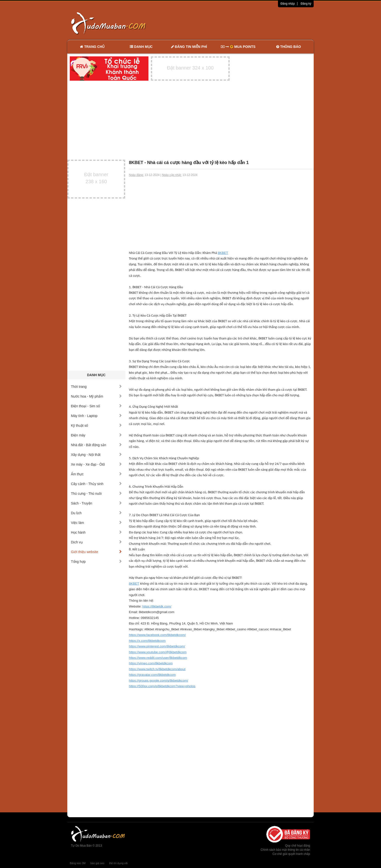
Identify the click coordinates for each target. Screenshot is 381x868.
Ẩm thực (96, 474)
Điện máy (96, 435)
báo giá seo (97, 863)
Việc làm (96, 523)
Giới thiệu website (96, 552)
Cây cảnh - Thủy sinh (96, 484)
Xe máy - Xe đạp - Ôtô (96, 464)
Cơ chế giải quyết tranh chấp (291, 854)
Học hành (96, 532)
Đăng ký (306, 4)
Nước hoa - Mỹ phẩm (96, 396)
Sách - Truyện (96, 503)
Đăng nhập (288, 4)
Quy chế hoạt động (298, 846)
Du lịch (96, 513)
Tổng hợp (96, 562)
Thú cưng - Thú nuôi (96, 494)
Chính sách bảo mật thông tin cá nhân (285, 850)
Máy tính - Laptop (96, 416)
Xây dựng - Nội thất (96, 455)
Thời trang (96, 387)
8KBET (223, 253)
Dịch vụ (96, 542)
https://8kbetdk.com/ (157, 606)
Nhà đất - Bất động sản (96, 445)
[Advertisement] (242, 23)
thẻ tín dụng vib (118, 863)
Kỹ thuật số (96, 425)
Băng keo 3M (78, 863)
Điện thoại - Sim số (96, 406)
